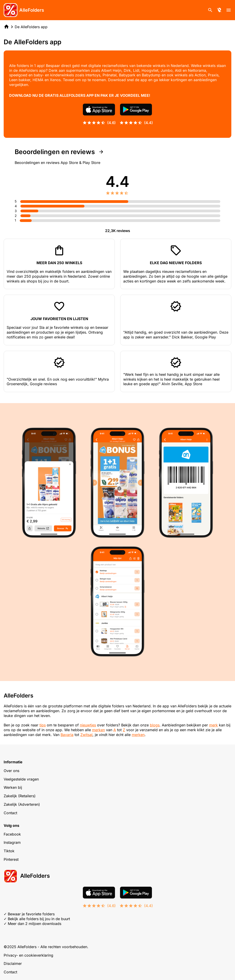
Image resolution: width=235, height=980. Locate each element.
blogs (155, 725)
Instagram (12, 842)
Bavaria (67, 735)
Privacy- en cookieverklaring (28, 955)
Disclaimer (13, 963)
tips (43, 725)
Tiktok (9, 851)
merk (213, 725)
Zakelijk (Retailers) (20, 796)
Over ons (11, 771)
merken (98, 730)
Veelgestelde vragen (21, 779)
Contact (10, 813)
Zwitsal (86, 735)
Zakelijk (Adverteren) (22, 804)
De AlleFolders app (31, 27)
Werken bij (13, 787)
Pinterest (11, 859)
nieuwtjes (88, 725)
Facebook (12, 834)
